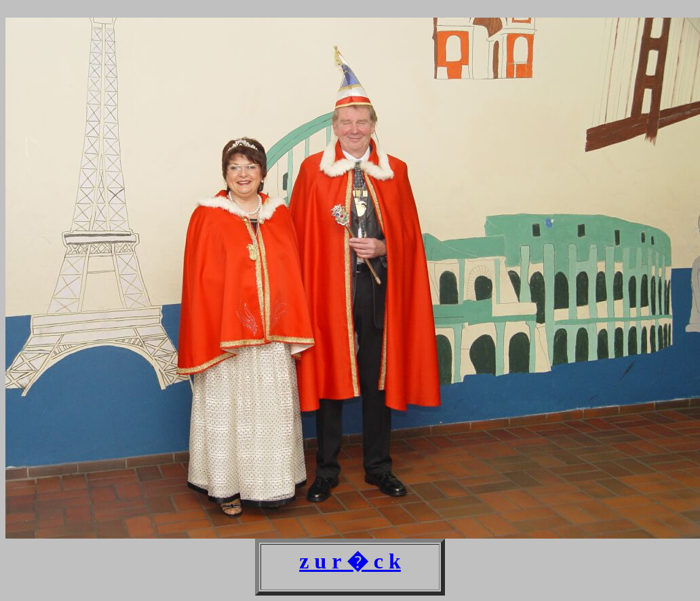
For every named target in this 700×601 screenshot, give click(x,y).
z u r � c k (350, 561)
